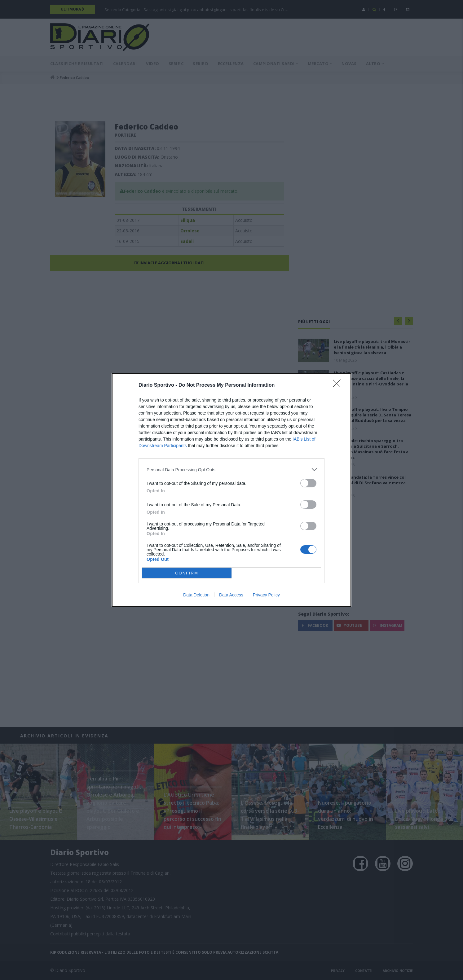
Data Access (231, 595)
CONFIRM (187, 573)
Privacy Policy (266, 595)
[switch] (308, 483)
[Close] (339, 385)
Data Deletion (196, 595)
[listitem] (232, 470)
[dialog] (232, 490)
